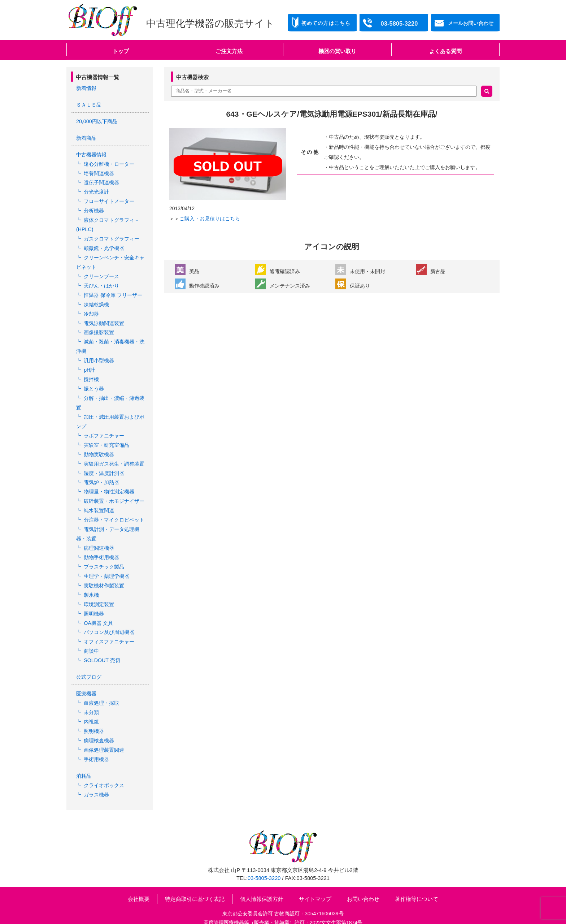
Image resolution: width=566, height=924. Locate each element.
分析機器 (94, 208)
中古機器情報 (91, 154)
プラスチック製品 (104, 554)
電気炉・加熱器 (101, 472)
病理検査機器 (99, 723)
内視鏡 (91, 705)
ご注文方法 (229, 51)
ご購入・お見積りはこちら (210, 219)
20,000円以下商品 (97, 121)
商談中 (91, 636)
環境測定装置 (99, 590)
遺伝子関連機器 (101, 181)
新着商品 (86, 137)
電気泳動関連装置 (104, 317)
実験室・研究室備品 (106, 435)
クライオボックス (104, 767)
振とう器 (94, 381)
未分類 (91, 696)
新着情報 (86, 88)
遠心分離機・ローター (109, 163)
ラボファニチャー (104, 426)
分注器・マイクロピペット (114, 508)
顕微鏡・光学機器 (104, 245)
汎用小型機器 (99, 354)
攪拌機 (91, 372)
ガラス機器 (96, 776)
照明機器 (94, 599)
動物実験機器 (99, 445)
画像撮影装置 (99, 326)
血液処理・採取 (101, 686)
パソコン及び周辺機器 (109, 617)
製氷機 (91, 581)
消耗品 (84, 757)
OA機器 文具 (98, 608)
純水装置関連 (99, 499)
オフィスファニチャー (109, 626)
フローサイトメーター (109, 199)
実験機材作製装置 (104, 572)
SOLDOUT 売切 (102, 645)
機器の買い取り (337, 51)
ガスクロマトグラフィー (112, 235)
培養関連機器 (99, 172)
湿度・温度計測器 (104, 463)
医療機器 (86, 677)
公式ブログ (89, 661)
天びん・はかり (101, 281)
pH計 (90, 363)
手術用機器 (96, 741)
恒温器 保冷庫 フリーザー (113, 290)
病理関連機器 (99, 536)
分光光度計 (96, 190)
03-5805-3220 (264, 859)
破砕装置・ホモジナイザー (114, 490)
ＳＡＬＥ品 (89, 104)
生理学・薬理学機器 (106, 563)
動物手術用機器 (101, 545)
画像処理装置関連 (104, 732)
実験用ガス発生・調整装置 (114, 454)
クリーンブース (101, 272)
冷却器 (91, 308)
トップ (121, 51)
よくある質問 (445, 51)
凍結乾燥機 (96, 299)
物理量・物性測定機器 (109, 481)
